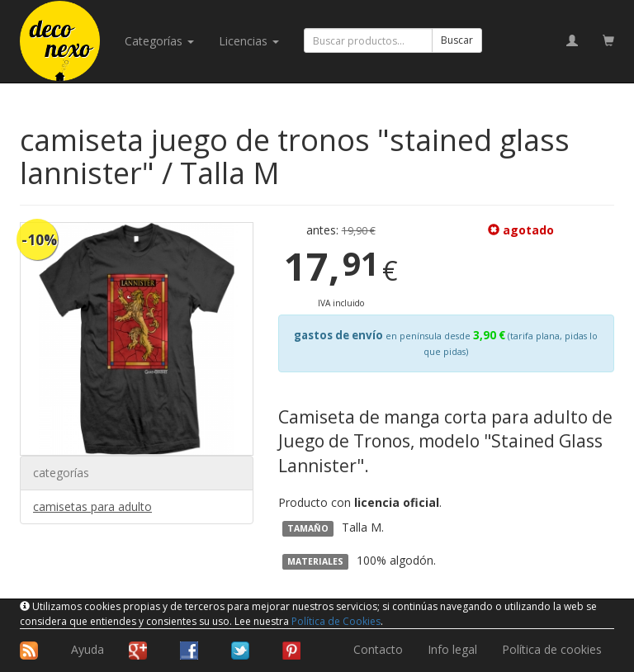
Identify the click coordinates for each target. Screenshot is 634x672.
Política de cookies (552, 649)
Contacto (378, 649)
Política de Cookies (336, 621)
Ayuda (88, 649)
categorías (159, 41)
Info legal (452, 649)
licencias (249, 41)
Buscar (457, 40)
